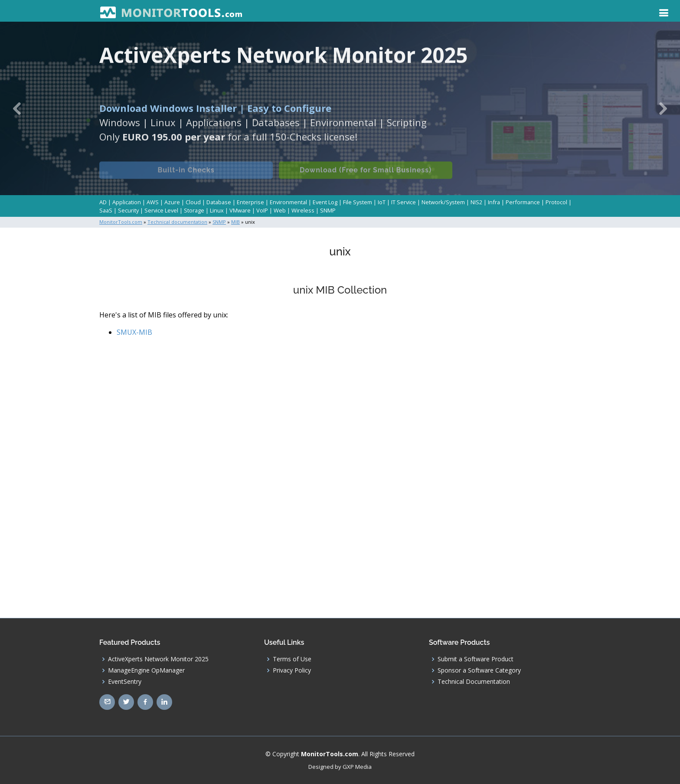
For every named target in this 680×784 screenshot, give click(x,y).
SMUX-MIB (134, 332)
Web (280, 210)
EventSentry (125, 682)
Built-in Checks (186, 176)
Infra (494, 202)
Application (127, 202)
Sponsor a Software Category (479, 670)
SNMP (328, 210)
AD (103, 202)
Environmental (288, 202)
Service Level (161, 210)
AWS (153, 202)
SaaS (106, 210)
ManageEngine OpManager (146, 670)
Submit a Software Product (476, 659)
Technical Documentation (474, 682)
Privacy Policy (292, 670)
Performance (523, 202)
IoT (382, 202)
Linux (217, 210)
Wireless (303, 210)
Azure (172, 202)
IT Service (404, 202)
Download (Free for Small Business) (366, 176)
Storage (194, 210)
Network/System (443, 202)
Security (128, 210)
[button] (17, 108)
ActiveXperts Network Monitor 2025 (158, 659)
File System (358, 202)
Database (219, 202)
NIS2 (476, 202)
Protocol (556, 202)
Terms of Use (292, 659)
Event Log (325, 202)
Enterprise (250, 202)
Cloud (193, 202)
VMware (240, 210)
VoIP (262, 210)
